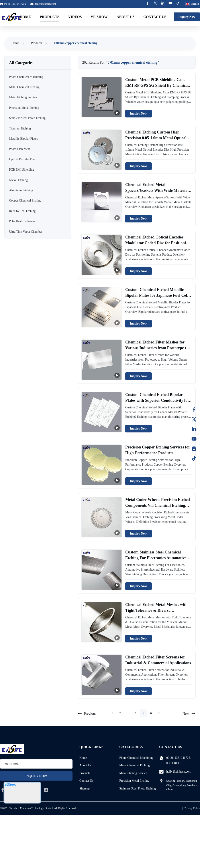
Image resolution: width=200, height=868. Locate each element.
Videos (75, 17)
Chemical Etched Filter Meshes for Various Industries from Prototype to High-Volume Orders (157, 348)
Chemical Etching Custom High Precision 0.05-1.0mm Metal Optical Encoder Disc (156, 138)
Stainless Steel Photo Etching (138, 788)
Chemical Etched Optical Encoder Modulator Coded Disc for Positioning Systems (158, 243)
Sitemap (84, 788)
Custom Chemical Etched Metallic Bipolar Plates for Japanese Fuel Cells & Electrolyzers (158, 295)
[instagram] (46, 790)
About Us (126, 17)
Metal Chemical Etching (134, 765)
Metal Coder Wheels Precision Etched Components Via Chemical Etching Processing (158, 505)
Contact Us (155, 17)
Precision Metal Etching (134, 781)
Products (49, 17)
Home (25, 17)
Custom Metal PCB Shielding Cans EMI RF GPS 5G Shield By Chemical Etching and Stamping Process (157, 85)
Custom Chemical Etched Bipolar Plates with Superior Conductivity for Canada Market (157, 400)
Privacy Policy (192, 808)
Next (189, 713)
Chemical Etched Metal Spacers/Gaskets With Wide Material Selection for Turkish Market (157, 190)
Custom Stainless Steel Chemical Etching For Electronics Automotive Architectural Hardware (156, 558)
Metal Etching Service (133, 773)
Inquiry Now (187, 17)
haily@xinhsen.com (45, 4)
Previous (87, 713)
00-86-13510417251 (179, 758)
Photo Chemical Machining (136, 758)
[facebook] (3, 790)
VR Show (99, 17)
